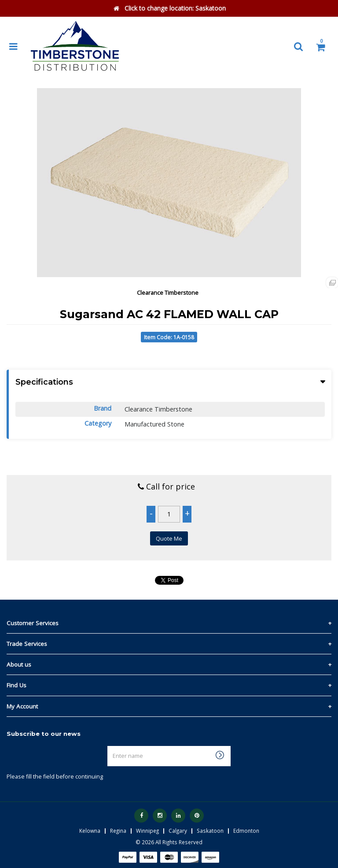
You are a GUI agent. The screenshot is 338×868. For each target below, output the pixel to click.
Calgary (178, 831)
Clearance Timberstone (168, 293)
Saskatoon (210, 831)
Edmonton (246, 831)
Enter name (110, 746)
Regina (118, 831)
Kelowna (90, 831)
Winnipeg (147, 831)
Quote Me (169, 538)
